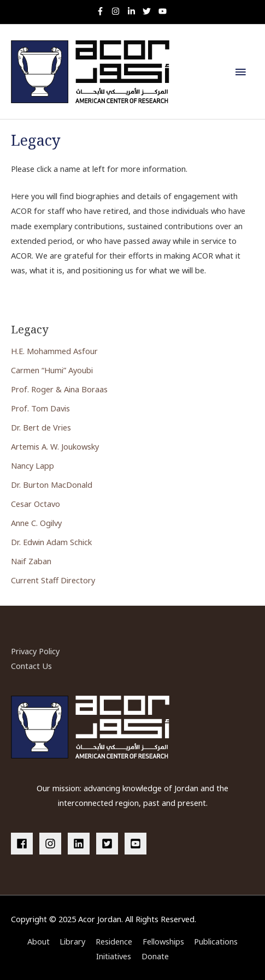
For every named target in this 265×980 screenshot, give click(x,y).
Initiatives (114, 956)
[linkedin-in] (134, 11)
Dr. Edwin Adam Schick (51, 542)
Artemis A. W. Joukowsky (55, 446)
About (39, 941)
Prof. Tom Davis (40, 408)
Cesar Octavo (36, 504)
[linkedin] (81, 844)
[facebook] (24, 844)
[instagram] (118, 11)
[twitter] (149, 11)
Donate (155, 956)
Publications (216, 941)
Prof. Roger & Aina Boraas (59, 389)
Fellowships (163, 941)
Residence (114, 941)
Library (72, 941)
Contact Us (31, 666)
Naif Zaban (31, 561)
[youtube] (164, 11)
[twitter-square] (109, 844)
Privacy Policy (35, 651)
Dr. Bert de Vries (41, 427)
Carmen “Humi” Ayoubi (52, 370)
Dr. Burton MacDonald (52, 485)
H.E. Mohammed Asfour (54, 351)
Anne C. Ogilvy (36, 523)
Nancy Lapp (33, 465)
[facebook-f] (103, 11)
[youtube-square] (137, 844)
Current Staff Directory (53, 580)
